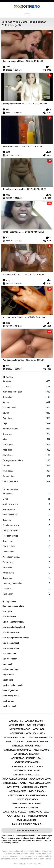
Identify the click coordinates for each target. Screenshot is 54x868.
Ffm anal (26, 466)
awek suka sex (36, 791)
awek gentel (16, 721)
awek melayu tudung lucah (27, 766)
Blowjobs (26, 381)
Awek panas (26, 471)
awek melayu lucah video (18, 750)
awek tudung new (27, 799)
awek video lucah (37, 816)
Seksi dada (26, 541)
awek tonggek (38, 795)
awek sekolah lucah (40, 779)
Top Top (9, 377)
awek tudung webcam (15, 812)
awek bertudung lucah (13, 685)
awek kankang (16, 725)
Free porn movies (26, 536)
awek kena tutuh (36, 725)
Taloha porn (26, 594)
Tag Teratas (11, 602)
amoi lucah (8, 664)
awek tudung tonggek (27, 808)
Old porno (26, 589)
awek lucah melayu (40, 738)
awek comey (8, 701)
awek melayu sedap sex (27, 754)
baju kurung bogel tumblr (27, 824)
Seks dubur (26, 578)
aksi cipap (7, 611)
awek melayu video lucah (27, 775)
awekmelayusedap (27, 820)
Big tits (26, 402)
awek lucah (17, 733)
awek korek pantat (20, 729)
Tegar (26, 424)
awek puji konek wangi (15, 779)
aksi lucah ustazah (11, 643)
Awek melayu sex (26, 504)
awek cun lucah (10, 706)
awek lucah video (15, 742)
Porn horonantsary (26, 525)
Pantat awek (26, 562)
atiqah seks (8, 680)
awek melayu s (42, 750)
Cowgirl (26, 413)
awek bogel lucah (10, 690)
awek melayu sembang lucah (27, 758)
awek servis (13, 787)
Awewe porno (26, 510)
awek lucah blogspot (15, 738)
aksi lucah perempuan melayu (16, 638)
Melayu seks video (26, 531)
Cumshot (26, 387)
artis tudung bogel (11, 669)
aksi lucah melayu (11, 632)
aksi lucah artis (10, 617)
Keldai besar (26, 445)
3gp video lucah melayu (13, 606)
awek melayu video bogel (27, 771)
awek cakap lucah (11, 696)
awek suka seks (18, 791)
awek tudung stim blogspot (27, 804)
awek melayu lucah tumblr (27, 746)
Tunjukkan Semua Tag (27, 830)
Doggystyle (26, 397)
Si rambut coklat (26, 408)
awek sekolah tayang (15, 783)
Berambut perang (26, 429)
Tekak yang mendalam (26, 460)
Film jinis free (26, 546)
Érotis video (26, 568)
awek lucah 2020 (34, 733)
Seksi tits (26, 520)
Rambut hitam (26, 476)
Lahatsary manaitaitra (26, 583)
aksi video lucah (10, 659)
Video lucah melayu (26, 557)
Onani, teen (26, 434)
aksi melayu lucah (11, 648)
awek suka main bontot (35, 787)
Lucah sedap (26, 552)
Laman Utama (12, 489)
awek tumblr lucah (40, 812)
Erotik (26, 499)
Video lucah (26, 494)
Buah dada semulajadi (26, 392)
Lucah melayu (18, 864)
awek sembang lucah (40, 783)
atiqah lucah (8, 675)
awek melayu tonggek (27, 762)
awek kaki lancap (35, 721)
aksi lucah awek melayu (13, 622)
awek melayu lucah (37, 742)
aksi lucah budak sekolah (14, 627)
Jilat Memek (26, 455)
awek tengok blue (18, 795)
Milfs (26, 439)
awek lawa (38, 729)
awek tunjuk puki (16, 816)
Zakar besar (26, 418)
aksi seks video (10, 653)
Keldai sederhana (26, 482)
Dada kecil (26, 450)
